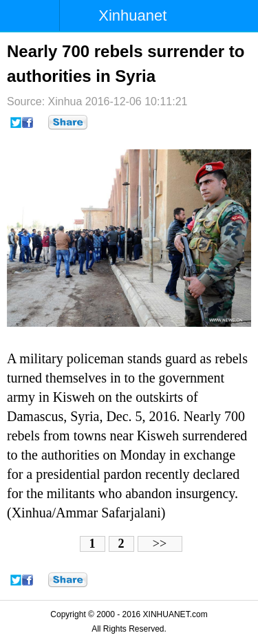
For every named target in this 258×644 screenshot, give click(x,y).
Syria (85, 416)
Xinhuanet (132, 15)
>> (160, 544)
